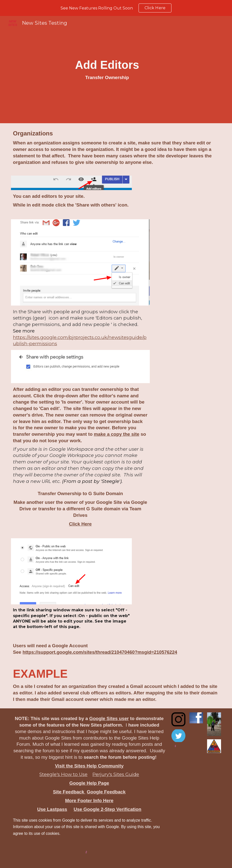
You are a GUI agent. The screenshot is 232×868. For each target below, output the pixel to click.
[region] (116, 8)
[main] (107, 69)
